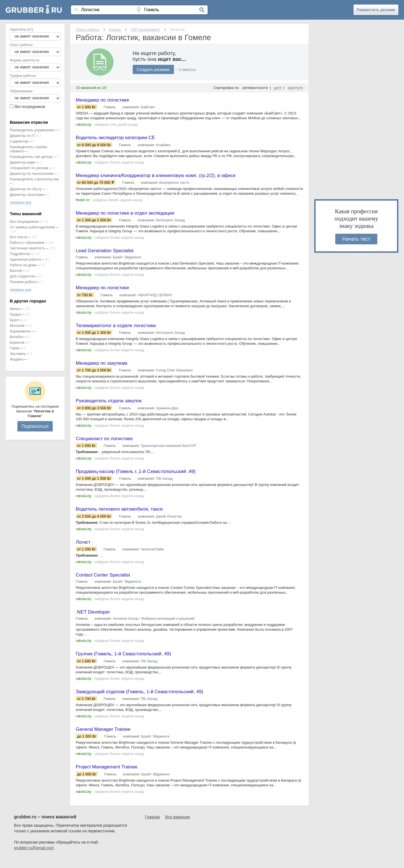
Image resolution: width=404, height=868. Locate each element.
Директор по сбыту (26, 189)
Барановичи (20, 331)
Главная (152, 826)
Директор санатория (27, 195)
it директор (19, 141)
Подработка (20, 254)
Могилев (17, 326)
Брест (15, 320)
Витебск (17, 337)
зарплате (295, 88)
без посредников (30, 107)
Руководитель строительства (34, 179)
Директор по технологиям (31, 174)
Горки (15, 348)
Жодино (17, 359)
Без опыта (19, 237)
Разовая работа (23, 282)
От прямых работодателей (32, 227)
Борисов (17, 342)
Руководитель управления (32, 130)
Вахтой (16, 271)
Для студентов (22, 276)
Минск (15, 309)
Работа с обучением (27, 243)
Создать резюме (154, 69)
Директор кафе (23, 162)
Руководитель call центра (31, 157)
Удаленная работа (25, 259)
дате (278, 88)
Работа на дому (23, 265)
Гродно (16, 314)
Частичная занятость (28, 248)
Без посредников (24, 221)
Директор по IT (22, 136)
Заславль (18, 354)
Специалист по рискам (29, 168)
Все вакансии (178, 826)
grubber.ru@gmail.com (34, 857)
